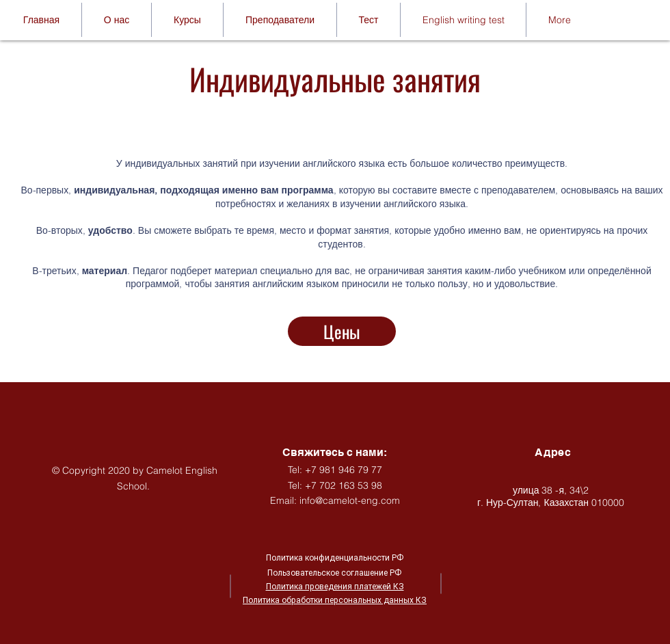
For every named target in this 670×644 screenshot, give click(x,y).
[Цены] (342, 331)
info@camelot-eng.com (350, 500)
